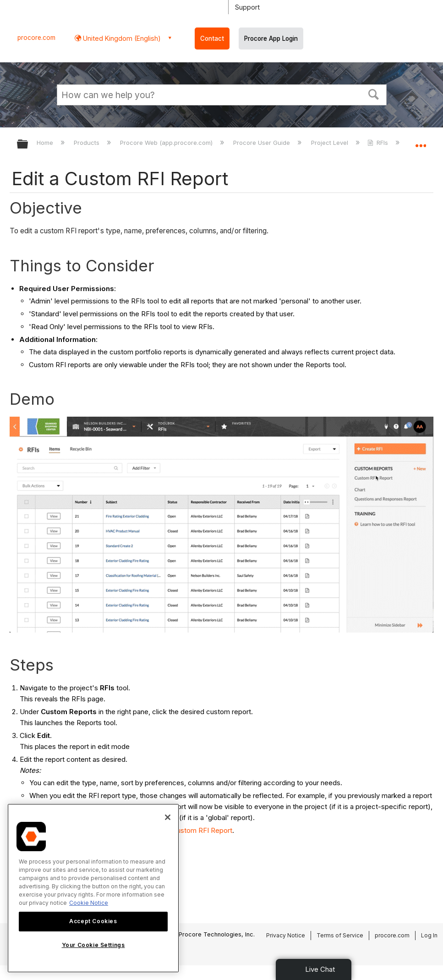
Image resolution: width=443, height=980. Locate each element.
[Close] (168, 817)
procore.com (36, 38)
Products (88, 143)
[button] (373, 94)
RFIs (379, 143)
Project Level (331, 143)
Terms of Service (340, 935)
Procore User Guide (263, 143)
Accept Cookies (93, 921)
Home (46, 143)
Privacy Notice (286, 935)
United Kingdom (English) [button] (121, 38)
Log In (429, 935)
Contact (212, 39)
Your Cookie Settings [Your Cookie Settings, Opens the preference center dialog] (93, 945)
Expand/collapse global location (421, 141)
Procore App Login (271, 39)
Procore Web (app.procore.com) (167, 143)
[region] (93, 888)
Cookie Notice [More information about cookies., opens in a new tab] (89, 903)
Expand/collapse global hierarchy (28, 145)
